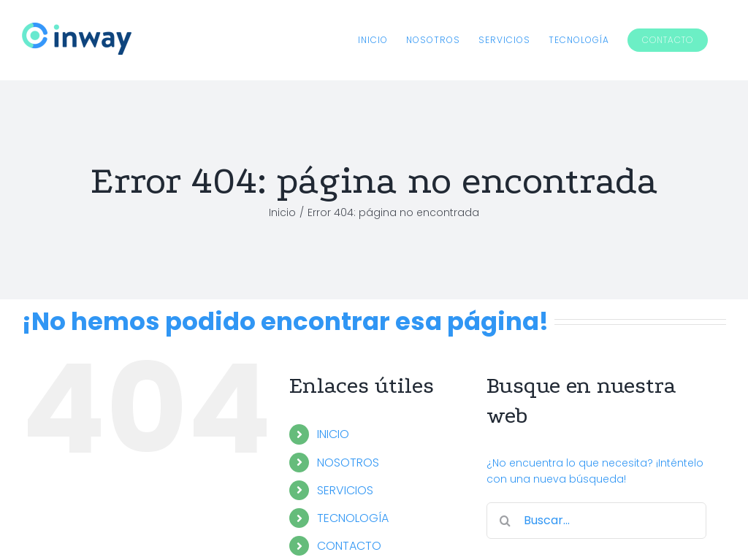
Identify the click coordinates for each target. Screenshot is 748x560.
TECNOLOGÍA (353, 518)
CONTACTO (349, 546)
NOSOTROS (348, 463)
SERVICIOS (345, 490)
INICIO (333, 434)
